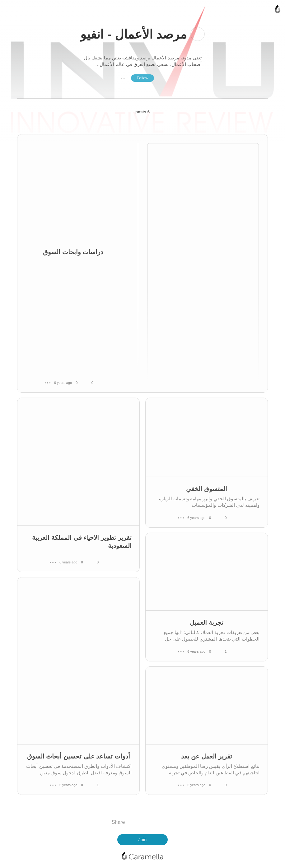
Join (142, 840)
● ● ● (123, 78)
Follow (142, 78)
